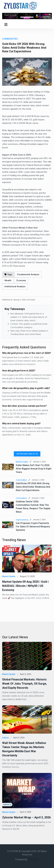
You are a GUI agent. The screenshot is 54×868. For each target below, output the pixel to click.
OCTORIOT (33, 860)
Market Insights (22, 462)
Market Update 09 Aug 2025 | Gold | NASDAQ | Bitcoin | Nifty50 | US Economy (25, 586)
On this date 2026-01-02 (27, 454)
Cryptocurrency (22, 520)
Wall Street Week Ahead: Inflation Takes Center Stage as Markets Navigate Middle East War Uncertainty (24, 749)
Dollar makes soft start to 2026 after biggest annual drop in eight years (34, 469)
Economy (21, 280)
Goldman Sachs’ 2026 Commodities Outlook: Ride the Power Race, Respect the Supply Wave (33, 507)
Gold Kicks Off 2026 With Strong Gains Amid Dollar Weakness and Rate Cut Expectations (33, 487)
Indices (5, 738)
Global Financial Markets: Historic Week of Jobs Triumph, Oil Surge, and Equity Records (24, 684)
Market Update (9, 576)
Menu (6, 25)
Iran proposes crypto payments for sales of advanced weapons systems (33, 527)
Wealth (8, 280)
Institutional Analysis (15, 286)
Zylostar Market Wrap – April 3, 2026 (26, 817)
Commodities (21, 480)
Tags (8, 274)
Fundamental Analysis (28, 274)
